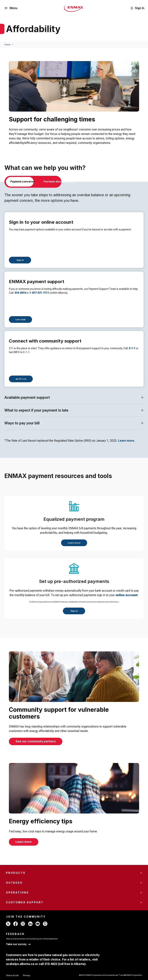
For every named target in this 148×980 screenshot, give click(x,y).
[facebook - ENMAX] (16, 924)
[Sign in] (20, 260)
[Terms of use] (12, 975)
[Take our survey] (18, 944)
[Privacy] (27, 975)
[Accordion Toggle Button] (142, 397)
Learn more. (127, 441)
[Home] (7, 45)
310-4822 (51, 964)
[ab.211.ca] (21, 379)
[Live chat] (20, 319)
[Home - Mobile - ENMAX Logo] (74, 8)
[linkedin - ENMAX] (30, 924)
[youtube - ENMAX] (38, 924)
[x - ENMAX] (8, 924)
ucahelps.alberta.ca (20, 964)
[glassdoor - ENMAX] (45, 924)
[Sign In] (137, 8)
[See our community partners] (36, 741)
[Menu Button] (11, 8)
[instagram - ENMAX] (23, 924)
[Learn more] (74, 543)
